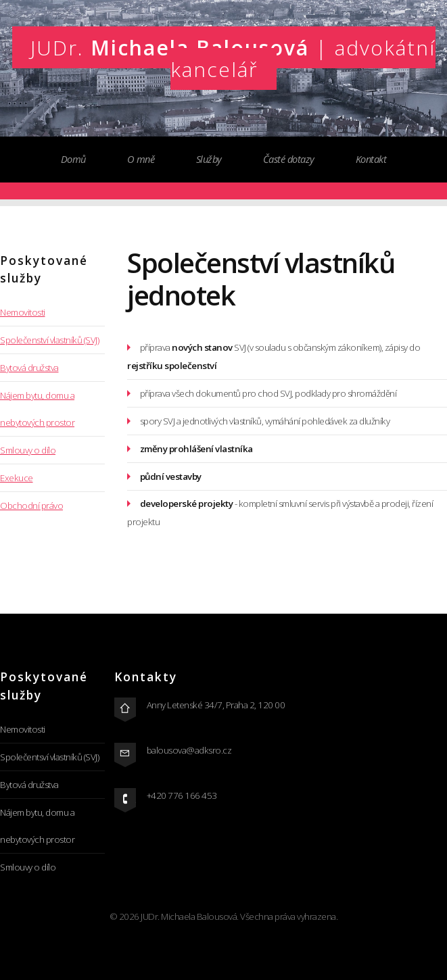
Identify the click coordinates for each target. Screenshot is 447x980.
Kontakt (371, 159)
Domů (73, 159)
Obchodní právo (31, 506)
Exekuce (17, 478)
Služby (209, 159)
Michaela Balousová (233, 58)
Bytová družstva (29, 368)
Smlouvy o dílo (28, 450)
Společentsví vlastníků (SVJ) (49, 757)
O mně (141, 159)
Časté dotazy (289, 159)
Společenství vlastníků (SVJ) (49, 340)
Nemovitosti (23, 312)
